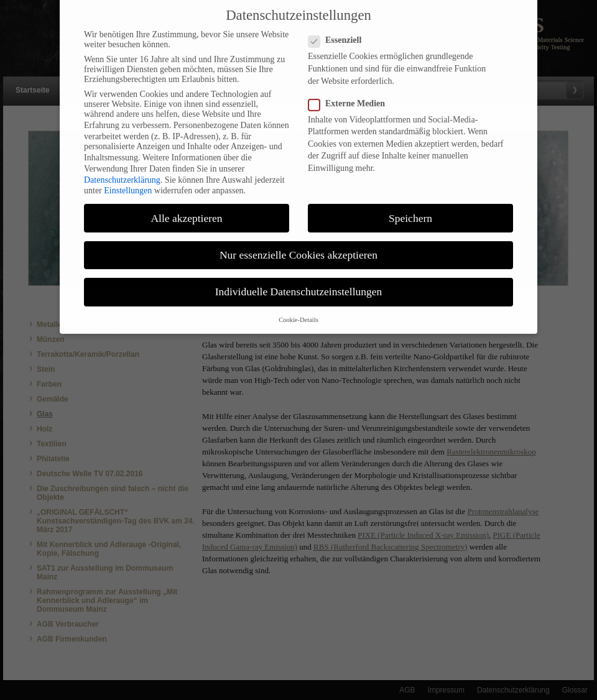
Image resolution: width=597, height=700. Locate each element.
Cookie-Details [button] (298, 312)
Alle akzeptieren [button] (186, 210)
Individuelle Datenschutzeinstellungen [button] (299, 283)
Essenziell (340, 33)
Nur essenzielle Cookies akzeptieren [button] (298, 247)
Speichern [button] (410, 210)
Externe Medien (352, 96)
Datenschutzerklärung (122, 172)
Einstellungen (128, 183)
